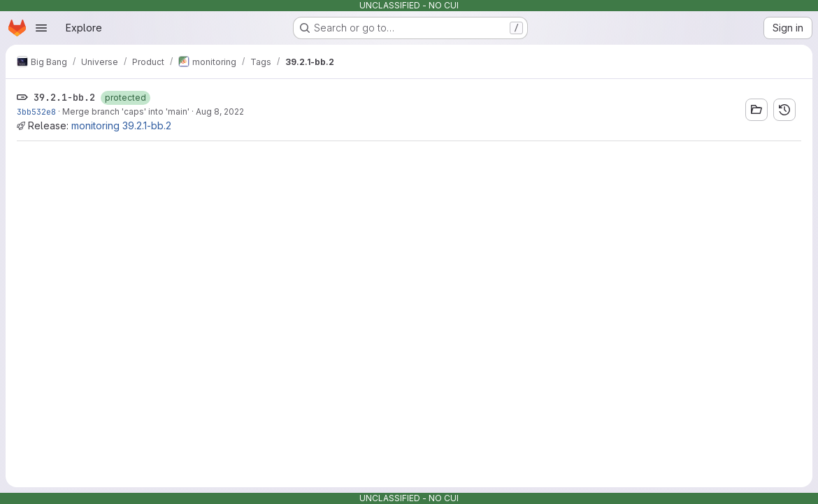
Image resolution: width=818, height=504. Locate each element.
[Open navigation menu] (41, 28)
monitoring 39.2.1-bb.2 (121, 125)
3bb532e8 (36, 111)
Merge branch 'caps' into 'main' (126, 111)
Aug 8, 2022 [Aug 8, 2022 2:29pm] (220, 111)
